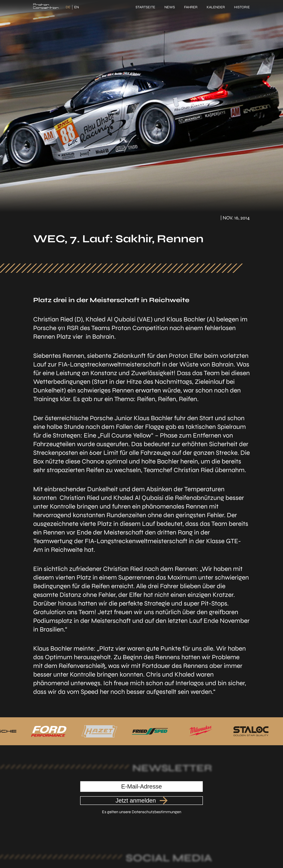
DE (68, 7)
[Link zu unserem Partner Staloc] (250, 731)
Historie (242, 7)
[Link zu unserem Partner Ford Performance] (51, 731)
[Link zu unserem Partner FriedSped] (150, 731)
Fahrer (191, 7)
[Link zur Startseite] (46, 7)
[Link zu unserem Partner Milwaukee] (200, 731)
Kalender (216, 7)
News (170, 7)
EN (77, 7)
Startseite (145, 7)
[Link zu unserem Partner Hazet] (101, 731)
